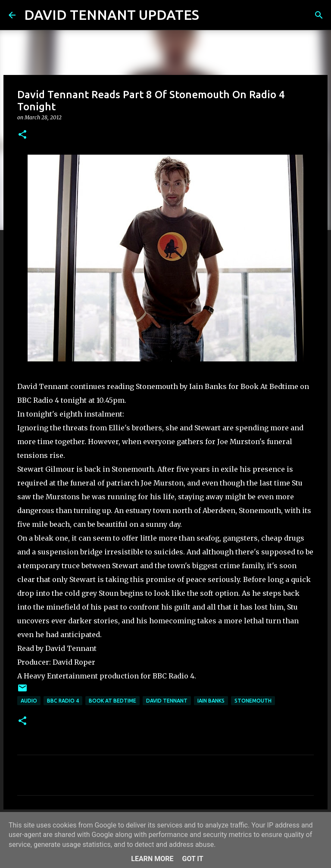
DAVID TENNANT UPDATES (112, 15)
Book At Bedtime (112, 701)
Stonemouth (253, 701)
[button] (22, 135)
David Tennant (167, 701)
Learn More (152, 859)
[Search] (211, 15)
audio (29, 701)
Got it (192, 859)
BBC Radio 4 (63, 701)
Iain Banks (211, 701)
